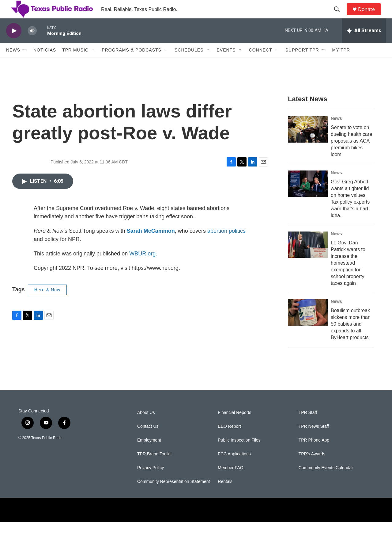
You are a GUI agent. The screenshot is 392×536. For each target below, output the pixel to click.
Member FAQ (230, 482)
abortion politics (226, 245)
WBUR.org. (143, 267)
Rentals (225, 495)
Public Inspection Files (239, 454)
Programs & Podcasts (132, 64)
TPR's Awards (312, 468)
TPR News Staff (314, 440)
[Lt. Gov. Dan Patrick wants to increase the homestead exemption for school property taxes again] (308, 258)
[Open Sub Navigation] (25, 64)
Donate (370, 16)
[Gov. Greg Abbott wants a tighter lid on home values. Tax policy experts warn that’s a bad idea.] (308, 197)
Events (226, 64)
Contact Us (148, 440)
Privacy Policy (151, 482)
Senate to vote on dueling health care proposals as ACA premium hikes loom (351, 155)
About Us (146, 426)
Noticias (45, 64)
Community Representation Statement (173, 495)
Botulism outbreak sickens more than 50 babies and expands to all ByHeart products (351, 338)
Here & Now (47, 304)
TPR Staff (308, 426)
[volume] (32, 45)
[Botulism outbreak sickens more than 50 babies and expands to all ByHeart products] (308, 326)
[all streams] (364, 44)
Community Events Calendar (326, 482)
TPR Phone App (314, 454)
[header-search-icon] (340, 16)
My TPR (341, 64)
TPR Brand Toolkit (155, 468)
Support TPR (302, 64)
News (13, 64)
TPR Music (75, 64)
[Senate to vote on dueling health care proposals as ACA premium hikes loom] (308, 143)
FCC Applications (234, 468)
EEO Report (229, 440)
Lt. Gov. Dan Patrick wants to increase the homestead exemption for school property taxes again (348, 277)
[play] (14, 45)
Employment (149, 454)
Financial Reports (234, 426)
